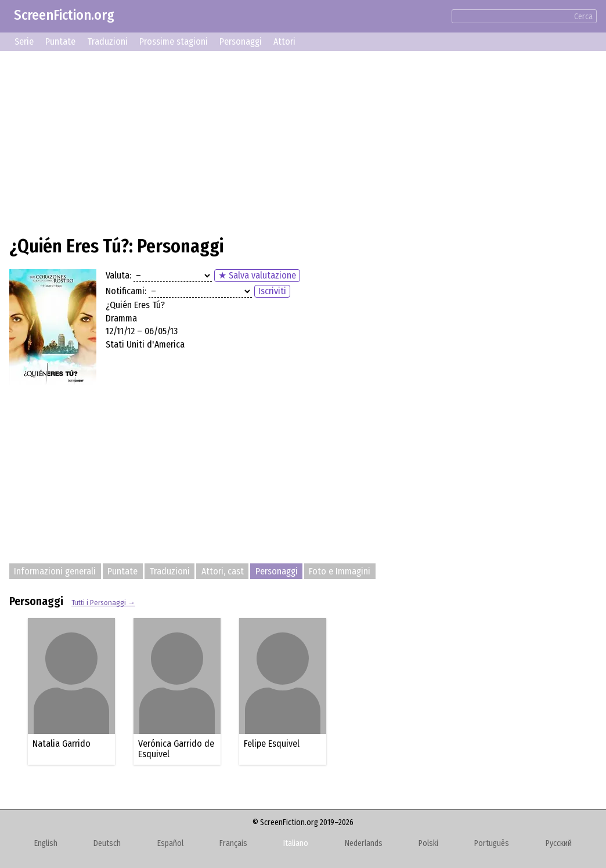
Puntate (60, 41)
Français (233, 843)
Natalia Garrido (62, 744)
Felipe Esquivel (272, 744)
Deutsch (107, 843)
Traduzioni (107, 41)
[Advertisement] (303, 142)
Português (492, 843)
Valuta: (118, 275)
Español (170, 843)
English (46, 843)
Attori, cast (223, 571)
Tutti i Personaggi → (103, 603)
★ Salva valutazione (257, 275)
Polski (428, 843)
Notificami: (126, 291)
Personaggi (241, 41)
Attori (284, 41)
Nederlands (364, 843)
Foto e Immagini (340, 571)
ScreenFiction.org (64, 15)
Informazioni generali (55, 571)
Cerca (583, 17)
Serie (24, 41)
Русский (559, 843)
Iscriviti (272, 291)
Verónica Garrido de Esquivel (176, 749)
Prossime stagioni (174, 41)
